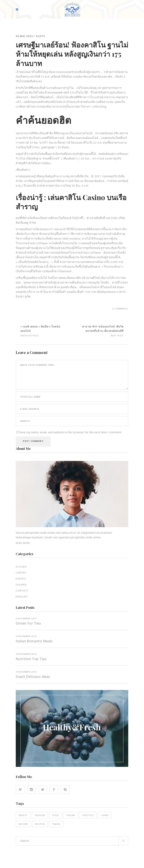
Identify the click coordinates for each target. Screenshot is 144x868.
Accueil (21, 567)
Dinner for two (28, 623)
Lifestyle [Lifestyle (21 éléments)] (88, 815)
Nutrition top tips (31, 659)
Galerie (21, 585)
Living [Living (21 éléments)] (105, 815)
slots (41, 36)
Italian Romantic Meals (34, 641)
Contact (22, 591)
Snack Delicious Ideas (33, 677)
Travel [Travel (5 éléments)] (56, 824)
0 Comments (120, 309)
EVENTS (21, 579)
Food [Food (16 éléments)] (55, 815)
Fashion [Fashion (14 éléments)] (40, 815)
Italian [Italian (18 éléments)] (70, 815)
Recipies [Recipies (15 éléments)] (40, 824)
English (22, 596)
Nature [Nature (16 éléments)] (23, 824)
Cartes (21, 573)
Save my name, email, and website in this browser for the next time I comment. (71, 432)
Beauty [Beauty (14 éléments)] (23, 815)
